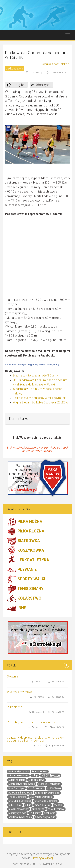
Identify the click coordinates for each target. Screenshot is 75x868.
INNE (16, 608)
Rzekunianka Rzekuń (20, 793)
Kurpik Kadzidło (17, 780)
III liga (35, 776)
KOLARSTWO (24, 599)
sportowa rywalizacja (20, 817)
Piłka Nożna (15, 707)
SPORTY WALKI (26, 579)
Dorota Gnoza (40, 772)
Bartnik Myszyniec (19, 772)
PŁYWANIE (22, 570)
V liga (28, 805)
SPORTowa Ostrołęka (16, 364)
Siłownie (12, 676)
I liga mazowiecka (18, 776)
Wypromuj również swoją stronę (44, 364)
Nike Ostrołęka (16, 788)
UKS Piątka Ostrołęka (46, 801)
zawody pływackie (45, 817)
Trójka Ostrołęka (17, 797)
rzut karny (35, 813)
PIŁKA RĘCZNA (26, 531)
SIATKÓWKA (23, 541)
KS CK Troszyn (51, 776)
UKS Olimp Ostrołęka (20, 801)
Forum (12, 665)
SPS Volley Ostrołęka (47, 793)
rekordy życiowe (17, 813)
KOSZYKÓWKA (25, 551)
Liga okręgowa (36, 780)
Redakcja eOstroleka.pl (56, 64)
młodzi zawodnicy (18, 809)
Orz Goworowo (36, 788)
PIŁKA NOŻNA (25, 522)
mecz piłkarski (43, 805)
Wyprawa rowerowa (20, 692)
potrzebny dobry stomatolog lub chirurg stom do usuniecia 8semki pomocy (36, 739)
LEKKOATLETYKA (28, 560)
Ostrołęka (54, 788)
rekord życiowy (56, 809)
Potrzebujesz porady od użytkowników (31, 722)
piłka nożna (38, 809)
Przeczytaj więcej (42, 858)
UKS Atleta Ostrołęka (41, 797)
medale (58, 805)
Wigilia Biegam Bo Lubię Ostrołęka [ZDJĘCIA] (41, 402)
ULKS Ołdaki (15, 805)
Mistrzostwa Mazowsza (22, 784)
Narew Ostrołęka (49, 784)
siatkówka (50, 813)
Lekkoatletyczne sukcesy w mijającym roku (40, 398)
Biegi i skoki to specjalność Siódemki (36, 375)
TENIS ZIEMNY (25, 589)
